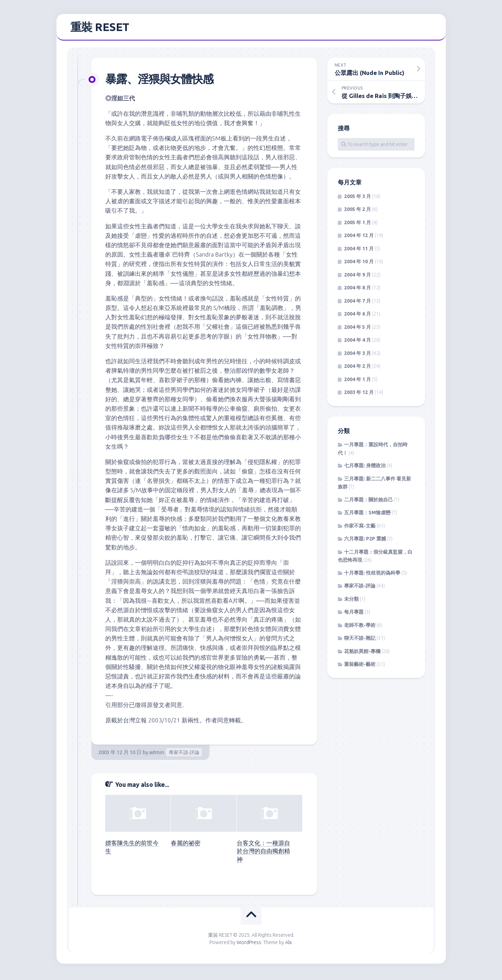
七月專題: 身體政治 (365, 468)
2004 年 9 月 (358, 277)
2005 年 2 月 (358, 212)
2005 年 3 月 (358, 199)
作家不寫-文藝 (360, 528)
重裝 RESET (100, 28)
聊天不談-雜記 (360, 641)
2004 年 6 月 (358, 317)
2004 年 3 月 (358, 356)
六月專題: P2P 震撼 (365, 541)
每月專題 (354, 615)
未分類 (351, 601)
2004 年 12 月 (359, 238)
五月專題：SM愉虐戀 (367, 515)
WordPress (249, 945)
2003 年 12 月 (359, 395)
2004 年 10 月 (359, 264)
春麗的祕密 (186, 845)
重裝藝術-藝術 (360, 667)
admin (157, 755)
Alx (288, 945)
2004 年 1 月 (358, 382)
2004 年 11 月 (359, 251)
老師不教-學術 (360, 628)
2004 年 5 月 (358, 329)
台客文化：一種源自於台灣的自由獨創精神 (263, 854)
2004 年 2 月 (358, 369)
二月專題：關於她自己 (368, 502)
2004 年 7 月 (358, 303)
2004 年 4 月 (358, 343)
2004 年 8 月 (358, 290)
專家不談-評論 (184, 755)
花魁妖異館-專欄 (362, 654)
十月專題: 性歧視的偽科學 (372, 575)
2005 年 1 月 (358, 225)
